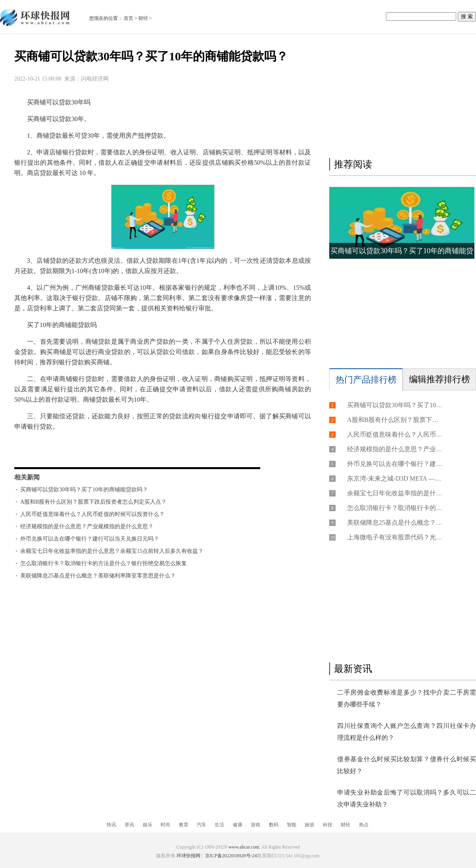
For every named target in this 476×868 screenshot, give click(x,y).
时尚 (165, 825)
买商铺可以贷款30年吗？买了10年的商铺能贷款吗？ (84, 490)
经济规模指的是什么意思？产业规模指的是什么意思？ (87, 526)
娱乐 (148, 825)
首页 (129, 18)
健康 (238, 825)
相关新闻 (27, 477)
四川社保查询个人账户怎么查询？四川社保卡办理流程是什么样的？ (407, 732)
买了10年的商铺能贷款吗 (203, 443)
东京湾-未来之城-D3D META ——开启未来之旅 (395, 478)
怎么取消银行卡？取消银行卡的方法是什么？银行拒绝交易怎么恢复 (104, 563)
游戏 (255, 825)
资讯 (129, 825)
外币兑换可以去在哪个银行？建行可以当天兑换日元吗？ (90, 539)
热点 (364, 825)
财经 (143, 18)
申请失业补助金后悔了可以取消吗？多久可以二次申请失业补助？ (407, 798)
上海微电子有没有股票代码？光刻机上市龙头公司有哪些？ (395, 537)
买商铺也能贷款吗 (140, 443)
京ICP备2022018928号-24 (230, 856)
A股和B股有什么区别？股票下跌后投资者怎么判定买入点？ (93, 502)
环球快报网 (188, 856)
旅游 (309, 825)
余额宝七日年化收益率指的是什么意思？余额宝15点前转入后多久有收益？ (112, 551)
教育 (184, 825)
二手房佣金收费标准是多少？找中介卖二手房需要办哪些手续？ (407, 698)
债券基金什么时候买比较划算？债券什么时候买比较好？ (407, 765)
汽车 (202, 825)
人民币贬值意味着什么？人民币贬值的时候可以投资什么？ (92, 514)
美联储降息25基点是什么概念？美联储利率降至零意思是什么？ (98, 576)
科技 (328, 825)
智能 (292, 825)
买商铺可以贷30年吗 (83, 443)
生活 (219, 825)
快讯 (111, 825)
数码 (274, 825)
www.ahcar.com (244, 847)
